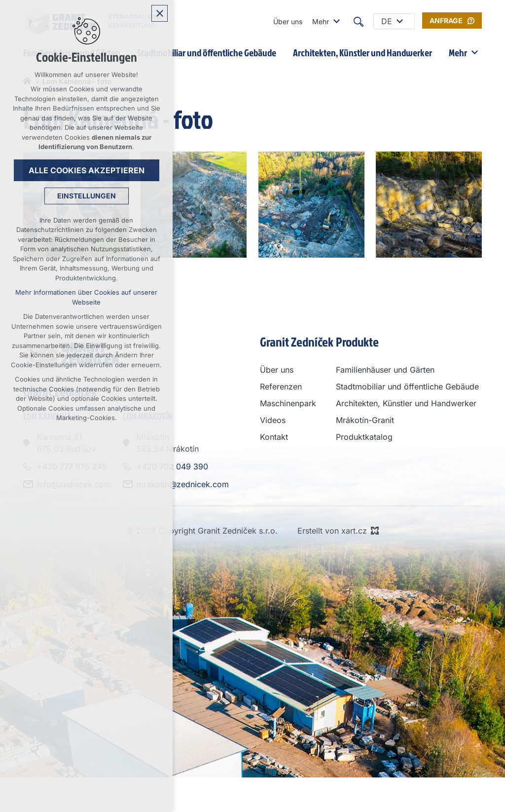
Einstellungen (87, 196)
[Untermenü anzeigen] (336, 21)
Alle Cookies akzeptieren (87, 170)
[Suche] (359, 21)
